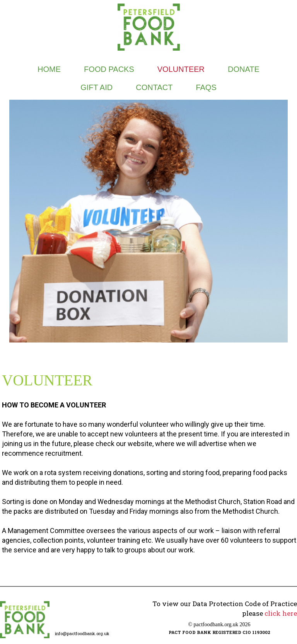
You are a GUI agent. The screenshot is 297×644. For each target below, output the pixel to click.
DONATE (244, 69)
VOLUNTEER (181, 69)
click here (281, 613)
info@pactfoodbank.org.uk (82, 633)
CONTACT (154, 87)
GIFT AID (96, 87)
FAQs (206, 87)
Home (49, 69)
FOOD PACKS (109, 69)
